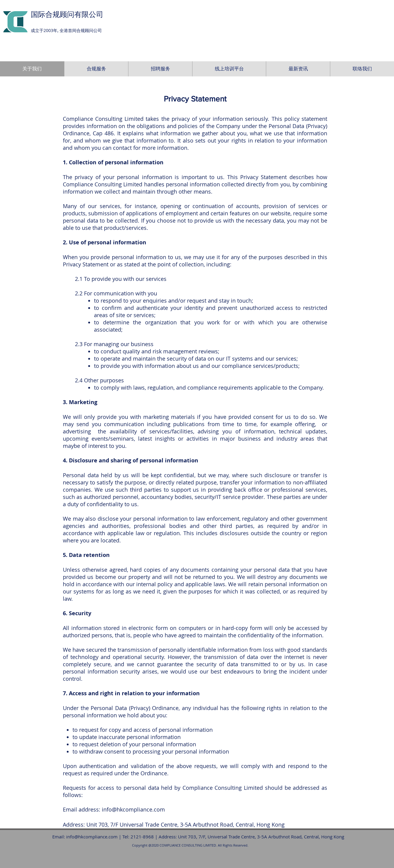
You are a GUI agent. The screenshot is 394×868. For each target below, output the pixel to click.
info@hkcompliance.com (133, 809)
